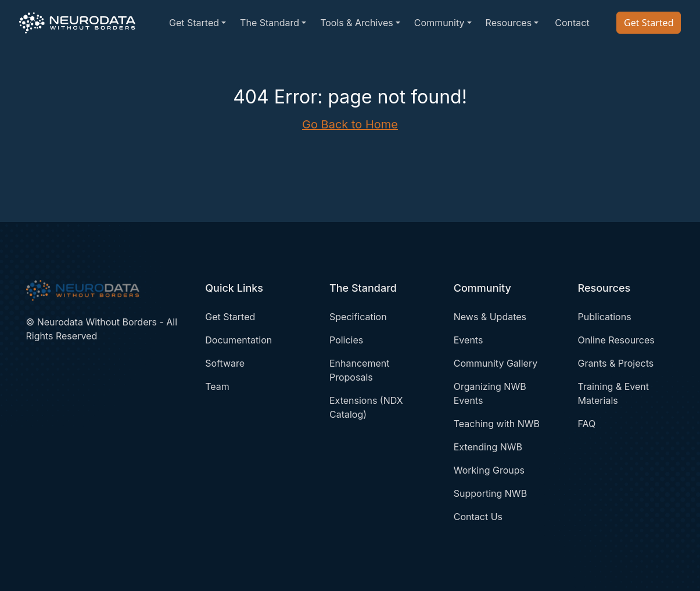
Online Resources (616, 340)
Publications (605, 317)
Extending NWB (488, 447)
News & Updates (490, 317)
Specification (358, 317)
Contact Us (478, 517)
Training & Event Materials (614, 393)
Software (225, 363)
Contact (572, 23)
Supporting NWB (490, 493)
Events (469, 340)
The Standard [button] (270, 23)
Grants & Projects (616, 363)
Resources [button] (509, 23)
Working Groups (489, 470)
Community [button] (439, 23)
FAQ (587, 424)
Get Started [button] (194, 23)
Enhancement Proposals (359, 370)
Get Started (649, 23)
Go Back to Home (350, 124)
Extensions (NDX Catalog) (366, 407)
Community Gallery (496, 363)
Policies (346, 340)
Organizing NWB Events (490, 393)
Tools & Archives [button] (357, 23)
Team (217, 386)
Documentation (238, 340)
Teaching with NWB (497, 424)
